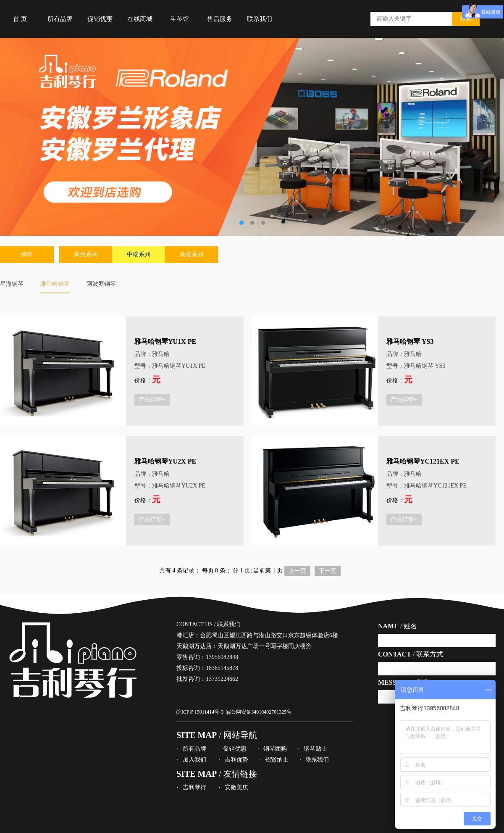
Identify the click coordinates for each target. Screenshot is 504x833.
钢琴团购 (275, 749)
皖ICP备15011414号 (198, 712)
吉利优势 (236, 760)
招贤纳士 (277, 760)
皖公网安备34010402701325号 (259, 712)
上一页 (297, 571)
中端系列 (139, 254)
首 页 (20, 19)
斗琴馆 (180, 19)
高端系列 (192, 254)
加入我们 (194, 760)
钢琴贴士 (315, 749)
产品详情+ (152, 399)
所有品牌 (60, 19)
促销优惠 (100, 19)
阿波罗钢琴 (101, 284)
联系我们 (260, 19)
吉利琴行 (194, 787)
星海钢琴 (12, 284)
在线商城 (140, 19)
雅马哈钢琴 (55, 284)
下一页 (328, 571)
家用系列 (86, 254)
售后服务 (220, 19)
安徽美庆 (236, 787)
